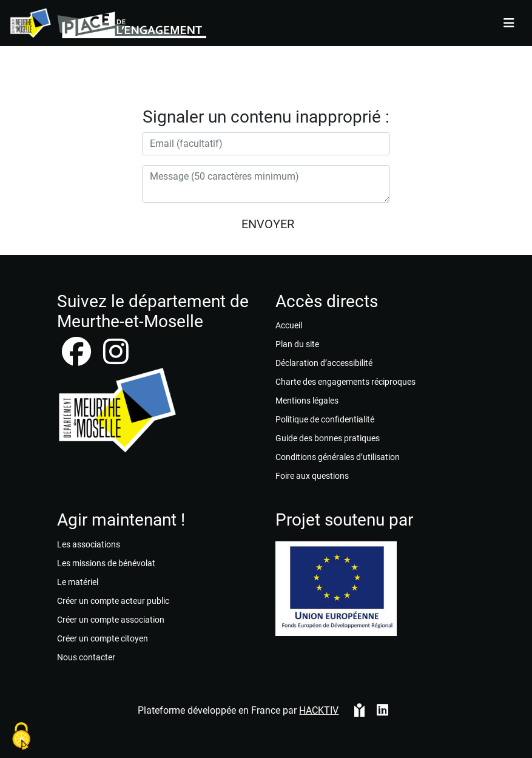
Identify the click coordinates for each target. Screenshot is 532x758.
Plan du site (297, 344)
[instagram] (116, 359)
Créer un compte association (111, 620)
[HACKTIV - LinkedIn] (382, 716)
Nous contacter (86, 657)
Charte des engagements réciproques (345, 382)
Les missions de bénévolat (106, 563)
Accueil (289, 325)
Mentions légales (307, 401)
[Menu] (509, 23)
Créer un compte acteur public (113, 601)
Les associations (89, 544)
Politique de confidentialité (325, 419)
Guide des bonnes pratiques (328, 438)
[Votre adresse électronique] (266, 144)
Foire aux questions (312, 476)
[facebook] (78, 359)
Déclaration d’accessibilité (324, 363)
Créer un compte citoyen (103, 638)
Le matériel (78, 582)
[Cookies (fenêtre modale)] (21, 737)
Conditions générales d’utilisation (338, 457)
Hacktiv (319, 710)
